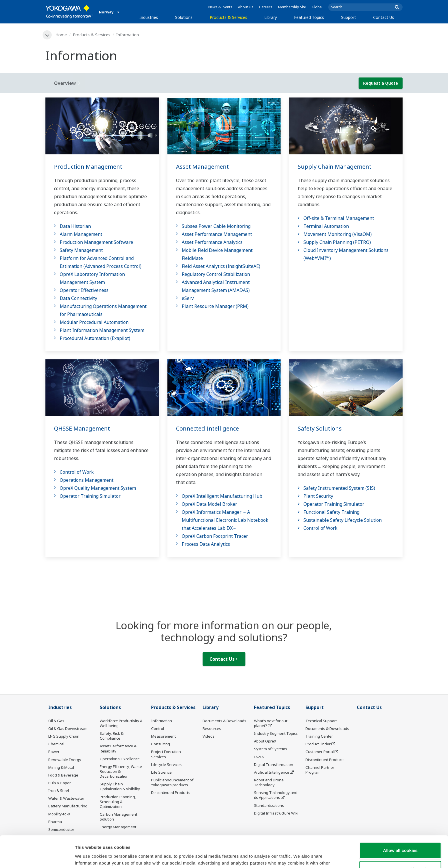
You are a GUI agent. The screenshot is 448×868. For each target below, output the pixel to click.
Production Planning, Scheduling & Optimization (118, 802)
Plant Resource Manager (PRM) (215, 306)
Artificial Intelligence (272, 772)
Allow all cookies (400, 819)
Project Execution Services (166, 754)
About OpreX (265, 741)
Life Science (161, 772)
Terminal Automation (326, 226)
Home (61, 35)
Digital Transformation (274, 765)
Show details (300, 857)
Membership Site (292, 7)
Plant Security (318, 496)
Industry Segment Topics (276, 733)
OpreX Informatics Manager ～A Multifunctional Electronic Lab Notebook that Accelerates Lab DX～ (225, 520)
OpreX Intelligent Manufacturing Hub (222, 496)
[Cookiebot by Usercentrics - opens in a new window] (37, 857)
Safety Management (81, 250)
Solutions (184, 17)
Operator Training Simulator (90, 496)
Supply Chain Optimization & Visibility (120, 786)
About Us (246, 7)
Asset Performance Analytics (212, 242)
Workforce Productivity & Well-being (121, 723)
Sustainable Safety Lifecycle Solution (343, 520)
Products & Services (228, 17)
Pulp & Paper (60, 783)
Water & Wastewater (66, 798)
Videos (209, 736)
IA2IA (259, 757)
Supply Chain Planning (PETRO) (337, 242)
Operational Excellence (120, 759)
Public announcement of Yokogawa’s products (172, 782)
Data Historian (75, 226)
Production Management (88, 167)
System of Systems (271, 749)
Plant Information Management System (102, 330)
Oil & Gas (56, 721)
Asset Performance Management (217, 234)
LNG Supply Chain (64, 736)
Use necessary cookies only (400, 838)
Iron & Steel (59, 791)
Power (54, 752)
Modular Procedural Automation (94, 322)
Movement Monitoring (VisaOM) (338, 234)
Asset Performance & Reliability (118, 748)
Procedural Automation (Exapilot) (95, 338)
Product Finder (318, 744)
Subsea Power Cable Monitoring (216, 226)
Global (317, 7)
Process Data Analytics (206, 544)
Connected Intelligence (207, 428)
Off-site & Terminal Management (339, 218)
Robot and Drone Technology (269, 782)
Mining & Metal (61, 767)
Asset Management (202, 167)
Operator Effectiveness (84, 290)
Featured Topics (309, 17)
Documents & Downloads (224, 721)
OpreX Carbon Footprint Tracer (215, 536)
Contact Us (384, 17)
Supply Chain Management (335, 167)
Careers (266, 7)
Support (349, 17)
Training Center (319, 736)
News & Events (220, 7)
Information (162, 721)
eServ (188, 298)
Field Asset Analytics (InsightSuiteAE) (221, 266)
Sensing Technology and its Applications (276, 795)
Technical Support (321, 721)
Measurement (163, 736)
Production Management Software (96, 242)
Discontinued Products (171, 793)
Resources (212, 728)
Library (271, 17)
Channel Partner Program (320, 770)
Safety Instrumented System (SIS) (339, 488)
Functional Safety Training (331, 512)
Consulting (161, 744)
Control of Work (77, 472)
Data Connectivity (78, 298)
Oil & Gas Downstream (68, 728)
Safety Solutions (320, 428)
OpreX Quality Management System (98, 488)
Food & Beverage (63, 775)
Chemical (56, 744)
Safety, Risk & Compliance (112, 736)
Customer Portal (320, 752)
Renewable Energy (65, 760)
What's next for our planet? (271, 723)
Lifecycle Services (166, 765)
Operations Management (87, 480)
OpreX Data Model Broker (209, 504)
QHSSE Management (82, 428)
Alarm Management (81, 234)
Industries (149, 17)
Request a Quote (381, 83)
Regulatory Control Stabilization (216, 274)
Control (158, 728)
